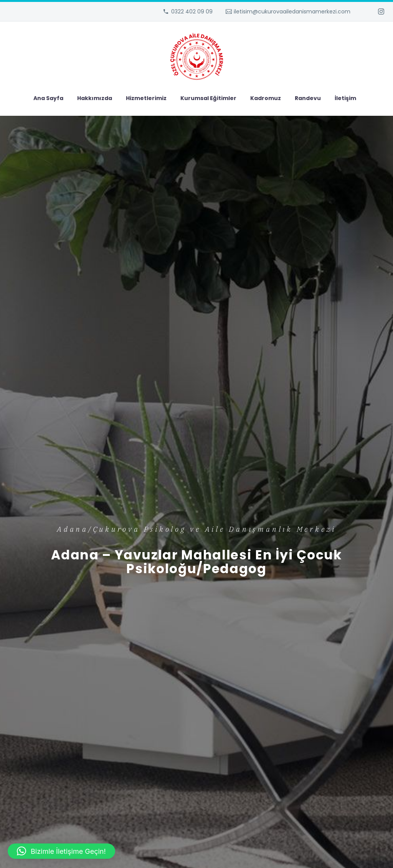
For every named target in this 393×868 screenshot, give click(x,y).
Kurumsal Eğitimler (208, 98)
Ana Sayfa (48, 98)
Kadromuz (266, 98)
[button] (61, 851)
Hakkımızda (95, 98)
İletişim (345, 98)
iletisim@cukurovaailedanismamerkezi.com (292, 12)
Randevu (308, 98)
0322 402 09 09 (192, 12)
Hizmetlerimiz (146, 98)
